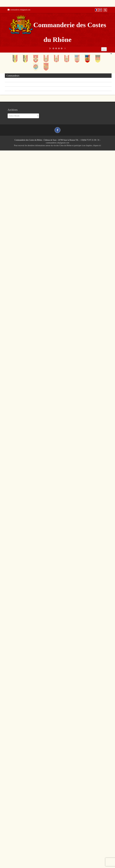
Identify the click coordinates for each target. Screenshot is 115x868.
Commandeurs (13, 76)
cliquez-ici (97, 145)
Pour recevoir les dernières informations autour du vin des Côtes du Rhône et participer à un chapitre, (54, 145)
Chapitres (11, 80)
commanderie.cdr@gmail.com (19, 10)
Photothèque (12, 89)
